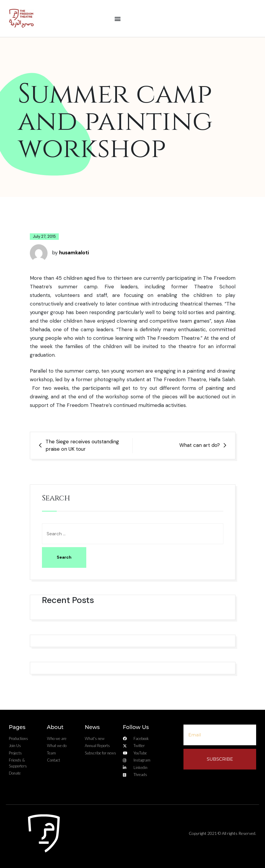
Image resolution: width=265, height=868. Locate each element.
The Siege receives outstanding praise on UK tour (82, 445)
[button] (118, 18)
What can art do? (200, 445)
